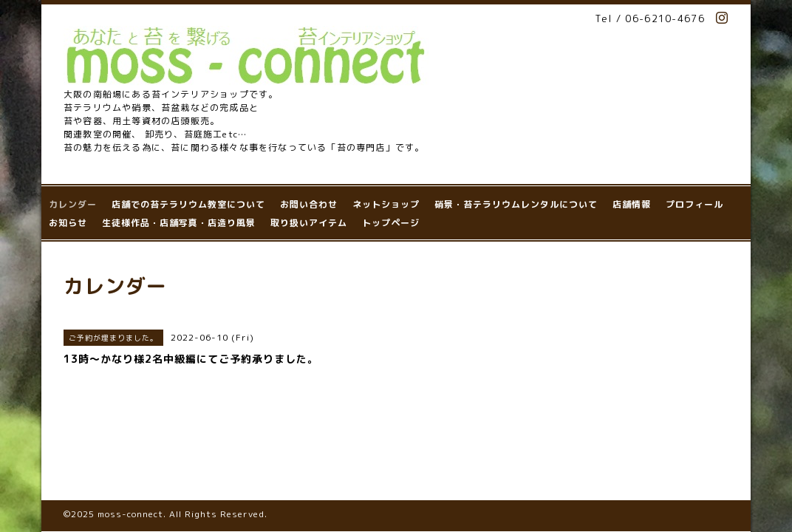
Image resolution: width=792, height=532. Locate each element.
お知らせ (68, 223)
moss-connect (130, 452)
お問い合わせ (309, 204)
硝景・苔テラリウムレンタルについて (516, 204)
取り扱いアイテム (309, 223)
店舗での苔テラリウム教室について (188, 204)
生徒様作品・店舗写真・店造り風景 (179, 223)
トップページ (391, 223)
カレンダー (73, 204)
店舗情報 (632, 204)
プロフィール (694, 204)
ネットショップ (386, 204)
